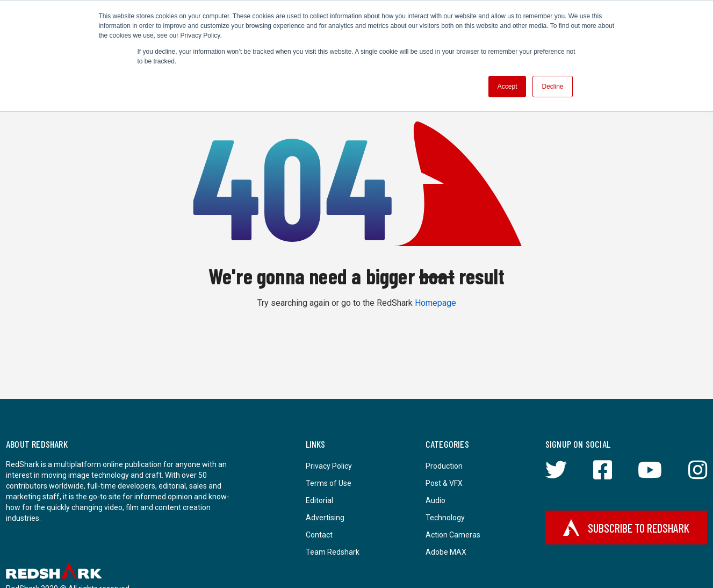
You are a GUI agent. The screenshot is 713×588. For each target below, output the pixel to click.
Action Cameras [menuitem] (453, 535)
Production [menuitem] (444, 466)
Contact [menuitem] (319, 535)
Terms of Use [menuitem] (329, 483)
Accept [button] (507, 87)
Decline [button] (552, 87)
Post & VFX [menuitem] (444, 483)
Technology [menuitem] (445, 518)
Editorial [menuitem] (319, 500)
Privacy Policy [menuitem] (329, 466)
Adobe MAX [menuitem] (446, 552)
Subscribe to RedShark (626, 528)
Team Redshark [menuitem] (333, 552)
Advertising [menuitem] (325, 518)
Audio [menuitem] (435, 500)
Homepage (435, 303)
